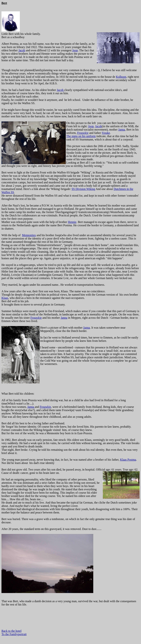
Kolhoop (121, 77)
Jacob (22, 50)
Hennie (72, 222)
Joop (75, 50)
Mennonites (29, 235)
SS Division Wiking (83, 189)
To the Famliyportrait (14, 634)
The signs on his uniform (81, 136)
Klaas (5, 298)
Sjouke (106, 133)
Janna (122, 130)
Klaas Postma (128, 460)
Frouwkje (83, 133)
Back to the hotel (11, 631)
